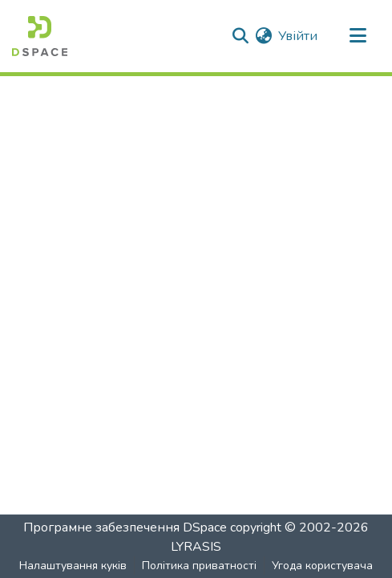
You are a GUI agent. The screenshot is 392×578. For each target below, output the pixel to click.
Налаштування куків (73, 566)
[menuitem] (263, 36)
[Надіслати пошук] (240, 36)
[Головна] (40, 36)
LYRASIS (196, 547)
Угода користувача (322, 566)
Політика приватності (199, 566)
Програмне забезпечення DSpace (125, 527)
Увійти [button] (299, 36)
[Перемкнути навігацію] (358, 36)
